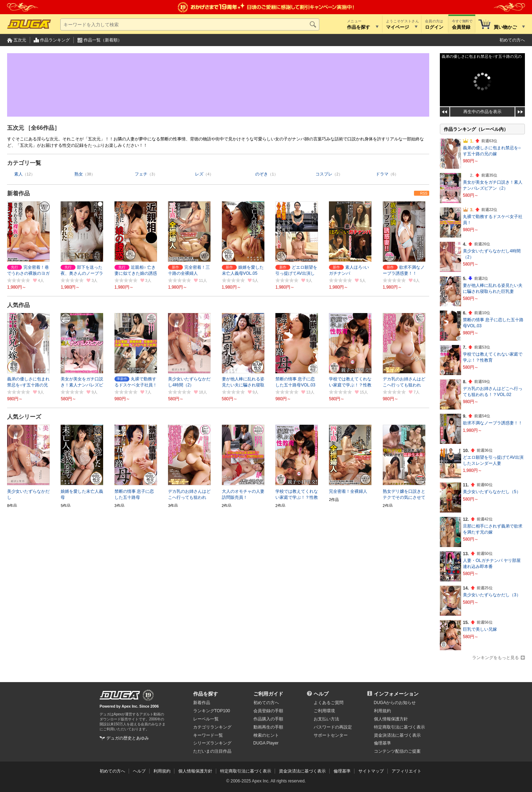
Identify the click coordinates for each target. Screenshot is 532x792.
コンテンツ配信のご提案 (397, 751)
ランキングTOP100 (212, 711)
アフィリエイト (407, 771)
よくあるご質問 (329, 703)
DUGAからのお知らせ (395, 703)
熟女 (79, 174)
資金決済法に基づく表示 (302, 771)
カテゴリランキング (212, 727)
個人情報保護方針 (391, 719)
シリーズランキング (212, 743)
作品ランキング (55, 40)
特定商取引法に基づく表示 (246, 771)
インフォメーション (396, 694)
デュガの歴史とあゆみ (128, 738)
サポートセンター (331, 735)
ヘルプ (321, 694)
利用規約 (382, 711)
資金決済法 (397, 735)
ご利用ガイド (268, 694)
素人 (18, 174)
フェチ (141, 174)
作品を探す (206, 694)
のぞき (262, 174)
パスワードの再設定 (333, 727)
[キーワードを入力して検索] (190, 24)
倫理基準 (382, 743)
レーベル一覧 (206, 719)
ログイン (434, 27)
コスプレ (324, 174)
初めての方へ (512, 40)
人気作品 (18, 305)
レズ (199, 174)
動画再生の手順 (268, 727)
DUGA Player (266, 743)
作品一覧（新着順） (103, 40)
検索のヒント (266, 735)
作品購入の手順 (268, 719)
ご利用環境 (324, 711)
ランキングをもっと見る (495, 658)
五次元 (20, 40)
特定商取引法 (399, 727)
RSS (424, 193)
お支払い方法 (326, 719)
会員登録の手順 (268, 711)
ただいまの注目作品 (212, 751)
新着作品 (18, 193)
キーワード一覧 (208, 735)
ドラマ (382, 174)
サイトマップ (371, 771)
